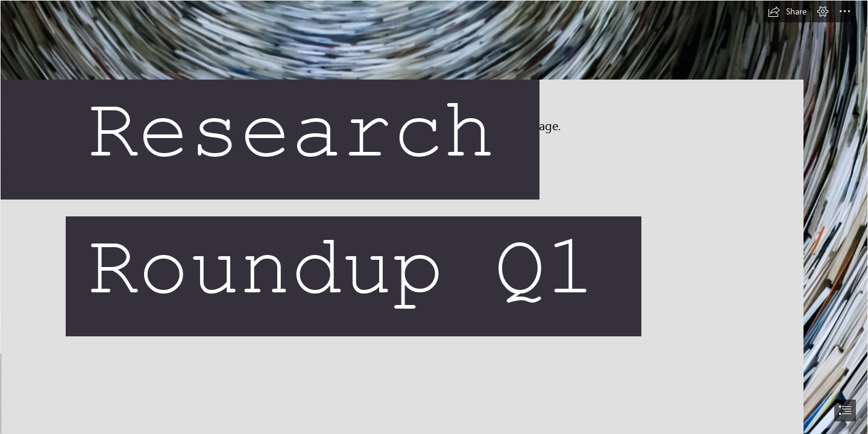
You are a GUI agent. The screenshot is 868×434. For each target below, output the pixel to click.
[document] (434, 217)
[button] (787, 11)
